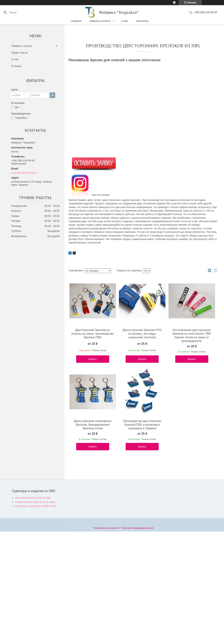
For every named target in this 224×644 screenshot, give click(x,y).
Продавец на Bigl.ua (112, 525)
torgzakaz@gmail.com (24, 173)
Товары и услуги (100, 21)
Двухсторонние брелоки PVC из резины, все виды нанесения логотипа (142, 334)
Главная (76, 21)
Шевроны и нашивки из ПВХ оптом (36, 506)
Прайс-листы (20, 53)
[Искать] (5, 12)
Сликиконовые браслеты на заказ (35, 502)
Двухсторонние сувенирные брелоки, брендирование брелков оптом (93, 425)
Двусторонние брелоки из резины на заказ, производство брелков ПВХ (93, 334)
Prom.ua (128, 521)
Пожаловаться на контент (106, 528)
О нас (125, 21)
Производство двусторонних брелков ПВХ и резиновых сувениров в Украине (142, 425)
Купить (93, 359)
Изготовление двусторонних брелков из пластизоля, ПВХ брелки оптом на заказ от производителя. (192, 335)
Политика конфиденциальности (137, 528)
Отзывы (16, 66)
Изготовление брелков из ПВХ (33, 498)
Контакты (142, 21)
